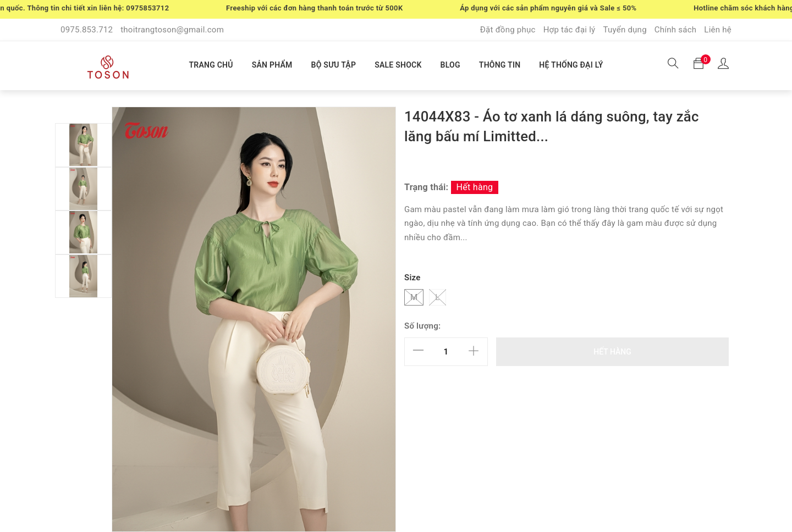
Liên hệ (718, 30)
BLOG (450, 65)
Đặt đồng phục (508, 30)
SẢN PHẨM (272, 65)
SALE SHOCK (398, 65)
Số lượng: (422, 326)
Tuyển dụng (625, 30)
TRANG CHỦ (211, 65)
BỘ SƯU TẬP (334, 65)
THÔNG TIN (500, 65)
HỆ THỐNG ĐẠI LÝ (571, 65)
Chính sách (676, 30)
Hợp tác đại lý (570, 30)
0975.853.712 (87, 30)
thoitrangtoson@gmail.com (172, 30)
